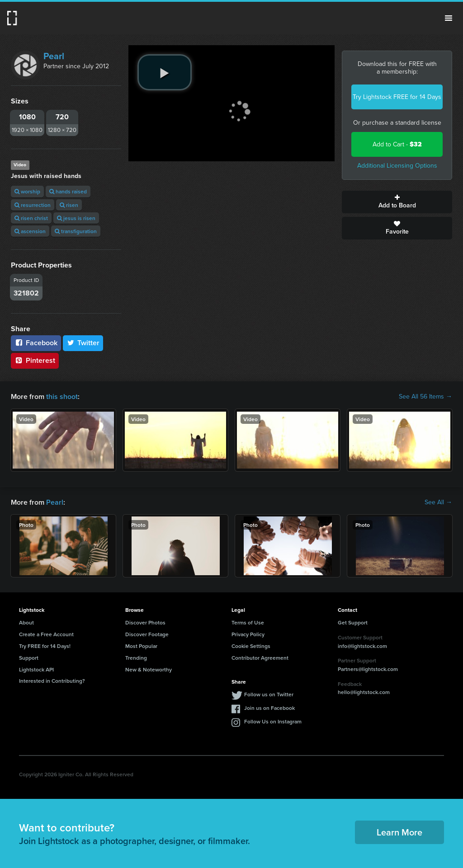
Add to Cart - (397, 144)
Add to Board (397, 202)
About (26, 622)
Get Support (353, 622)
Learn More (399, 832)
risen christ (31, 218)
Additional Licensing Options (397, 166)
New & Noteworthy (149, 669)
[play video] (165, 72)
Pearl (54, 56)
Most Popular (141, 646)
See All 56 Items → (425, 397)
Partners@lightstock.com (368, 669)
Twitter (83, 343)
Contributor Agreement (260, 658)
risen (69, 205)
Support (29, 658)
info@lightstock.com (362, 646)
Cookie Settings (251, 646)
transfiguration (76, 231)
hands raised (68, 191)
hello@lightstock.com (364, 692)
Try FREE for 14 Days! (45, 646)
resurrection (33, 205)
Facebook (36, 343)
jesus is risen (76, 218)
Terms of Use (248, 622)
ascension (30, 231)
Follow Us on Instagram (273, 721)
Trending (136, 658)
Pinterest (35, 360)
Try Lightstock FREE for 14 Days (397, 97)
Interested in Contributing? (52, 681)
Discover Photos (145, 622)
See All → (438, 502)
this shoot (62, 396)
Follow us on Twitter (269, 694)
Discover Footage (147, 634)
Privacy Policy (248, 634)
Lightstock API (36, 669)
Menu (449, 18)
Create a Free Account (46, 634)
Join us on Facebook (269, 708)
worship (27, 191)
